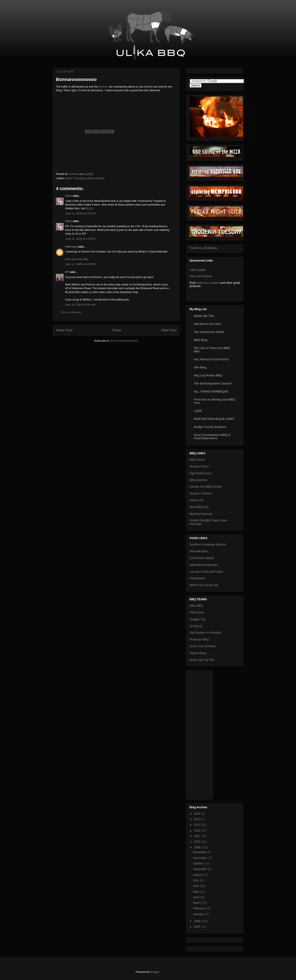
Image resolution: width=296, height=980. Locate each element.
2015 (198, 814)
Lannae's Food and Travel (206, 572)
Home (117, 330)
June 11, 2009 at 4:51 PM (80, 213)
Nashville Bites (199, 551)
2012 (198, 830)
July (196, 880)
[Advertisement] (206, 734)
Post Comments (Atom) (124, 341)
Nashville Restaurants (203, 565)
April (196, 897)
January (199, 914)
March (197, 903)
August (198, 875)
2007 (198, 927)
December (200, 852)
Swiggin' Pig (197, 619)
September (200, 869)
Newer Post (64, 330)
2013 (198, 825)
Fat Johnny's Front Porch (211, 359)
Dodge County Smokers (210, 427)
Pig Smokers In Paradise (205, 633)
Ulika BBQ (196, 606)
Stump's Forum (199, 466)
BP (67, 272)
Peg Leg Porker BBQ (208, 375)
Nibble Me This (204, 316)
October (199, 863)
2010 (198, 842)
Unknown (71, 247)
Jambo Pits (197, 500)
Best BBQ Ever (199, 507)
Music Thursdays (75, 178)
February (199, 908)
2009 (198, 847)
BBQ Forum (197, 460)
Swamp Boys (198, 653)
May (196, 892)
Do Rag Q (196, 626)
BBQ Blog (201, 340)
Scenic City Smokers (203, 646)
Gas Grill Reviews (201, 276)
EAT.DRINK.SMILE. (202, 558)
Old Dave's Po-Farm (207, 324)
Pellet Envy (197, 612)
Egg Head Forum (201, 473)
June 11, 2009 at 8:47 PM (80, 264)
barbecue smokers (208, 283)
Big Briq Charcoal (201, 514)
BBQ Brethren (198, 480)
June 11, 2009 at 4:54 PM (80, 239)
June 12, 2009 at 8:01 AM (80, 305)
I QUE (198, 411)
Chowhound (197, 578)
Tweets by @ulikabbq (203, 248)
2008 (198, 921)
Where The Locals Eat (204, 585)
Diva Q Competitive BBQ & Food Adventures (212, 437)
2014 (198, 819)
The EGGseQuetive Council (213, 383)
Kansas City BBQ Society (206, 487)
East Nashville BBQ (77, 259)
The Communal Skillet (209, 332)
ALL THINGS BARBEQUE (211, 391)
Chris (69, 196)
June (197, 886)
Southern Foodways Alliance (208, 544)
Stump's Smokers (201, 493)
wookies (103, 87)
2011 (198, 836)
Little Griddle (198, 270)
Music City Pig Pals (202, 660)
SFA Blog (200, 367)
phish (90, 178)
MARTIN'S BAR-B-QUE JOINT (214, 419)
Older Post (169, 330)
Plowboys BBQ (199, 639)
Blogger (155, 972)
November (200, 858)
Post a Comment (71, 312)
